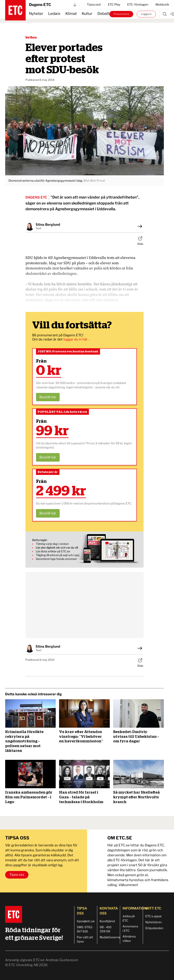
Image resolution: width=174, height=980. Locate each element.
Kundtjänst (107, 921)
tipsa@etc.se (86, 921)
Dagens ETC (53, 5)
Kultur (87, 14)
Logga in (146, 14)
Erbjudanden (154, 928)
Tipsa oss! (94, 5)
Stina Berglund (48, 225)
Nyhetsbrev (154, 922)
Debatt (103, 14)
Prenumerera (121, 14)
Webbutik (162, 5)
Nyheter (36, 14)
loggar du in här (76, 339)
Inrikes (31, 37)
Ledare (54, 14)
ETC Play (114, 5)
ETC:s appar (154, 916)
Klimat (71, 14)
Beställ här (48, 397)
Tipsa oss (17, 875)
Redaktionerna (110, 937)
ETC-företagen (138, 5)
